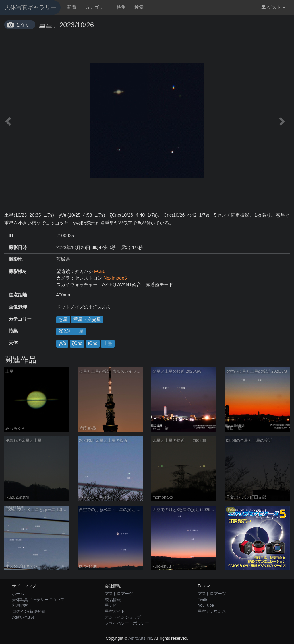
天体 (13, 343)
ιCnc (93, 343)
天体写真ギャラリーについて (38, 600)
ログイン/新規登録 (29, 611)
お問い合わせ (24, 617)
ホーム (18, 594)
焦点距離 (18, 295)
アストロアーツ (119, 594)
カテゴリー (96, 7)
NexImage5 (115, 278)
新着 (72, 7)
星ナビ (111, 605)
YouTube (206, 605)
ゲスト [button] (273, 7)
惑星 (63, 320)
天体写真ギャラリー (30, 7)
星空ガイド (115, 611)
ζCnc (77, 343)
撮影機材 (18, 271)
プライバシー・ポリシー (127, 623)
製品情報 (113, 600)
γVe (62, 343)
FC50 (100, 271)
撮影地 (16, 259)
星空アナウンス (212, 611)
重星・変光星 (87, 320)
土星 (108, 343)
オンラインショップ (123, 617)
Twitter (204, 600)
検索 (139, 7)
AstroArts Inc (140, 638)
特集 (121, 7)
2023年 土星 (71, 331)
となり (23, 25)
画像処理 (18, 307)
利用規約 (20, 605)
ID (11, 236)
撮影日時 (18, 248)
